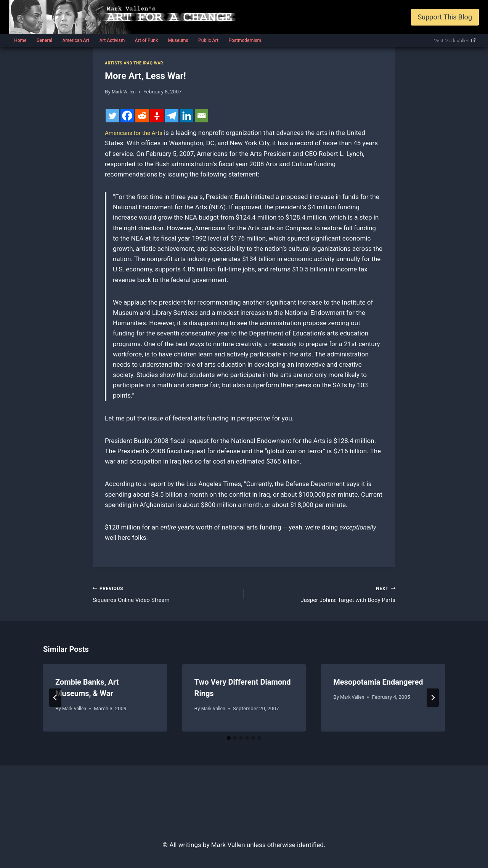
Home (20, 40)
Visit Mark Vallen (455, 41)
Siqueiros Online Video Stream (165, 595)
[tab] (229, 741)
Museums (178, 40)
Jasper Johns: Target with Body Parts (323, 595)
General (44, 40)
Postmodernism (245, 40)
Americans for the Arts (137, 133)
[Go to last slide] (55, 701)
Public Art (208, 40)
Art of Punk (146, 40)
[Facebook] (127, 116)
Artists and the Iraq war (138, 63)
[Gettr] (157, 116)
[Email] (201, 116)
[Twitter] (112, 116)
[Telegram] (172, 116)
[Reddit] (142, 116)
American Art (76, 40)
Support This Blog (445, 17)
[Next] (433, 701)
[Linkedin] (187, 116)
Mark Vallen (125, 91)
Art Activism (112, 40)
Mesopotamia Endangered (378, 685)
